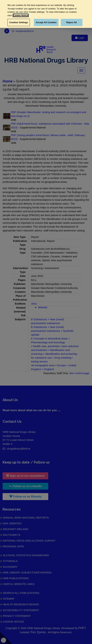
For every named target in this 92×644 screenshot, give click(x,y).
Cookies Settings (19, 22)
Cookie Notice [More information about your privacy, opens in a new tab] (21, 15)
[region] (46, 14)
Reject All (72, 22)
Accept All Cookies (46, 22)
